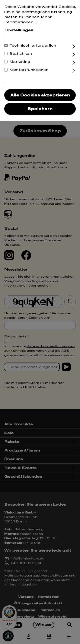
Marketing (20, 62)
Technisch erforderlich (33, 46)
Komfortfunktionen (29, 70)
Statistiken (21, 54)
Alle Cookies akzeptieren (40, 95)
